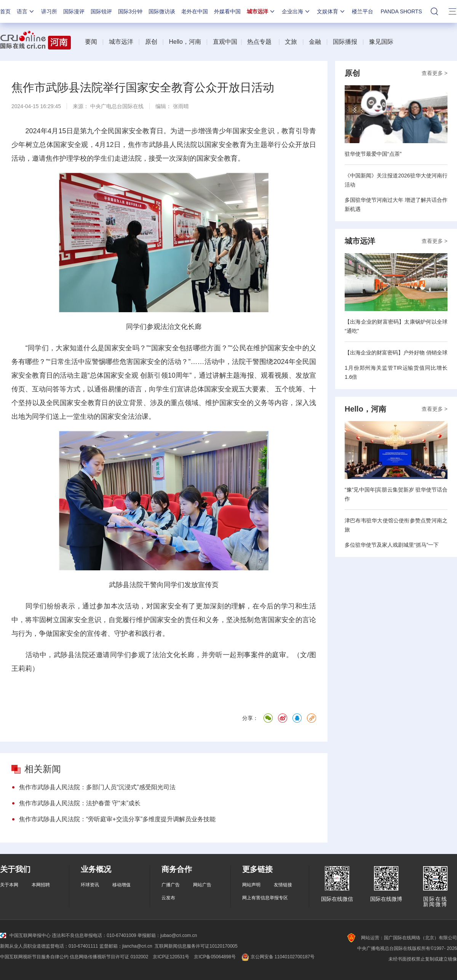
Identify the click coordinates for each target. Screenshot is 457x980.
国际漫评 (74, 11)
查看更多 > (435, 73)
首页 (5, 11)
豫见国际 (381, 42)
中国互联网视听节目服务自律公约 (34, 957)
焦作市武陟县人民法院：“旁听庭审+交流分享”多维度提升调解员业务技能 (117, 819)
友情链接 (283, 885)
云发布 (168, 898)
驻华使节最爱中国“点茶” (373, 154)
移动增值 (121, 885)
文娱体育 (331, 11)
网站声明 (251, 885)
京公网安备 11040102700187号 (277, 957)
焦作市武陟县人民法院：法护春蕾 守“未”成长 (80, 803)
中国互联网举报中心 (25, 935)
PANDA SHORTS (401, 11)
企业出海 (296, 11)
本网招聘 (41, 885)
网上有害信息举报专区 (265, 898)
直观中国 (225, 42)
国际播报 (345, 42)
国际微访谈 (162, 11)
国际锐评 (101, 11)
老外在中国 (195, 11)
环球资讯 (90, 885)
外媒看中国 (227, 11)
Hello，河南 (185, 42)
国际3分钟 (130, 11)
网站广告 (202, 885)
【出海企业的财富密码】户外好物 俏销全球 (396, 353)
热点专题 (259, 42)
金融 (315, 42)
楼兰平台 (363, 11)
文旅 (291, 42)
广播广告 (171, 885)
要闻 (91, 42)
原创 (151, 42)
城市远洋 (261, 11)
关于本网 (9, 885)
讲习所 (49, 11)
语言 (26, 11)
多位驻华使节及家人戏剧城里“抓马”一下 (392, 545)
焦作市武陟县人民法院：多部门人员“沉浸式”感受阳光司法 (97, 787)
